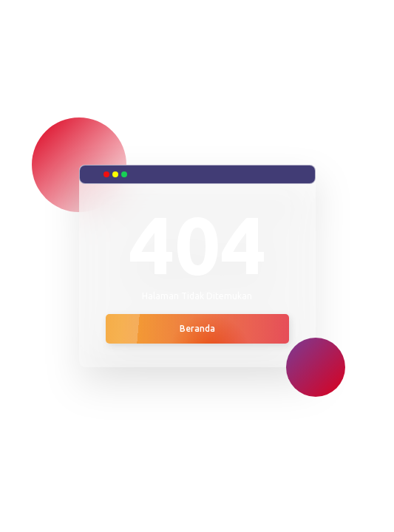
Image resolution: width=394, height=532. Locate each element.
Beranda (197, 328)
